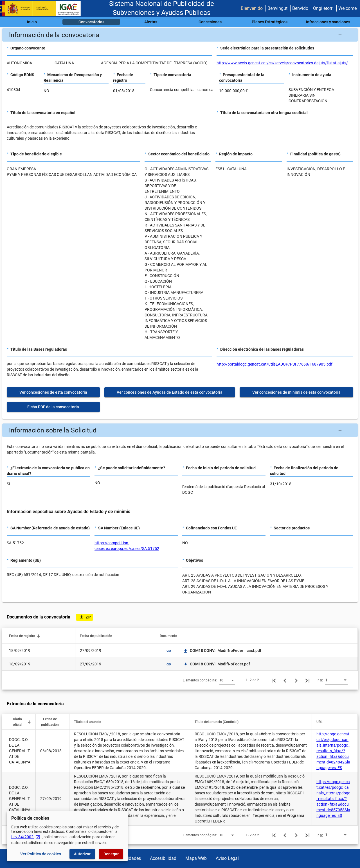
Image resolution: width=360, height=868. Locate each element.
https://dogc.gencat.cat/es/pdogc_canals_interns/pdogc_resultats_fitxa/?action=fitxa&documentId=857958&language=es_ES (333, 799)
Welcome (347, 8)
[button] (180, 35)
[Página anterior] (285, 680)
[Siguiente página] (296, 680)
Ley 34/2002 (26, 837)
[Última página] (307, 680)
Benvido (300, 8)
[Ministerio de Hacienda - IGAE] (43, 9)
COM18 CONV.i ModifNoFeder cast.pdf (222, 651)
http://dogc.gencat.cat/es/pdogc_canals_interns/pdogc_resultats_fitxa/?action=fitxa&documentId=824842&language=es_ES (333, 751)
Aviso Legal (227, 858)
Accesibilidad (163, 858)
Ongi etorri (323, 8)
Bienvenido (252, 8)
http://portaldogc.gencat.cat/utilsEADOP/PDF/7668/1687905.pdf (274, 364)
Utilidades (131, 858)
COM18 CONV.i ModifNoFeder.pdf (217, 664)
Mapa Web (196, 858)
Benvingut (277, 8)
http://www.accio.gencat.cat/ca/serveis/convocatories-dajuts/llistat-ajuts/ (282, 63)
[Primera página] (274, 680)
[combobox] (227, 680)
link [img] (169, 651)
